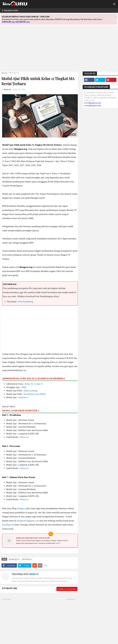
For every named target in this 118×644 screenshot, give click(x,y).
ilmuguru (21, 508)
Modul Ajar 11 (14, 73)
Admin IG (33, 574)
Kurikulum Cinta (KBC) (35, 394)
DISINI (58, 543)
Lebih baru (7, 599)
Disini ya (24, 437)
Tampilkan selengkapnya (67, 589)
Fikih (24, 387)
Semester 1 (23, 397)
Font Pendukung (26, 302)
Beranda (4, 73)
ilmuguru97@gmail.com (28, 521)
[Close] (116, 17)
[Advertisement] (59, 51)
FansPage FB (8, 525)
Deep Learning (30, 391)
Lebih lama (70, 599)
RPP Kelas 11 (27, 559)
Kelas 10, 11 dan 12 (34, 384)
